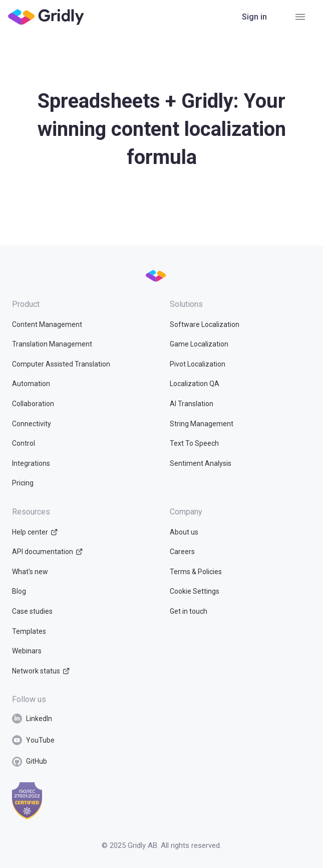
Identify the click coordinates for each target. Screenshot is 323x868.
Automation (31, 384)
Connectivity (32, 424)
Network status (41, 671)
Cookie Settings (195, 591)
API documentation (47, 552)
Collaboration (33, 404)
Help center (35, 532)
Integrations (31, 463)
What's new (30, 572)
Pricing (23, 483)
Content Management (47, 324)
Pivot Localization (198, 364)
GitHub (30, 762)
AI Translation (192, 404)
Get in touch (189, 611)
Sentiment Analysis (201, 463)
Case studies (32, 611)
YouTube (33, 740)
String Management (202, 424)
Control (24, 443)
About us (184, 532)
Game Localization (199, 344)
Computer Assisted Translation (61, 364)
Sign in (254, 17)
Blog (19, 591)
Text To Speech (194, 443)
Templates (29, 631)
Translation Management (52, 344)
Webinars (27, 651)
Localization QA (195, 384)
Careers (182, 552)
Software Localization (205, 324)
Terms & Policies (196, 572)
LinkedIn (32, 719)
